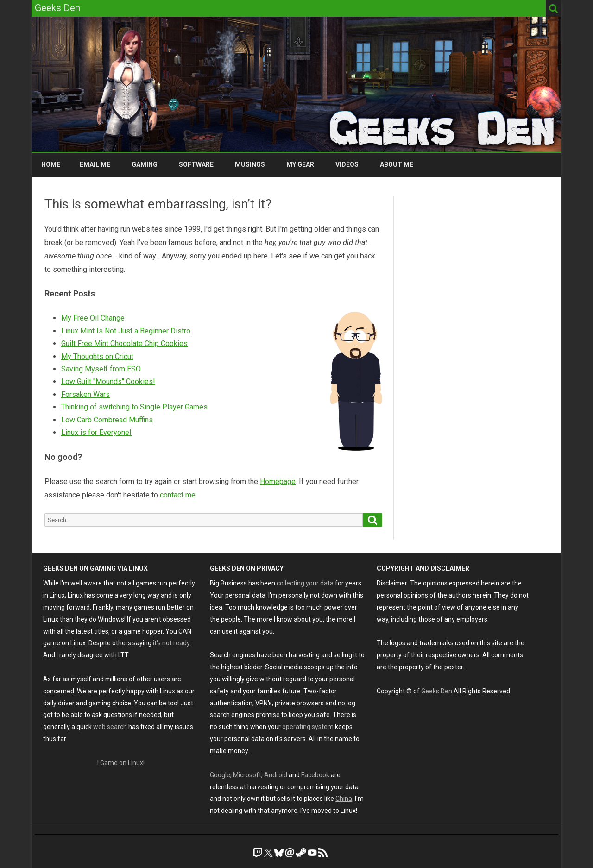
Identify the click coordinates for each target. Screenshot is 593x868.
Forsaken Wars (85, 394)
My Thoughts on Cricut (97, 356)
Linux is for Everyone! (96, 432)
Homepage (278, 481)
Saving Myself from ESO (101, 369)
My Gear (300, 164)
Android (276, 775)
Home (51, 164)
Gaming (145, 164)
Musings (250, 164)
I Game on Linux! (121, 763)
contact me (178, 495)
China (344, 799)
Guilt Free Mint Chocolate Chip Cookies (124, 343)
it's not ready (171, 643)
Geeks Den (437, 691)
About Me (397, 164)
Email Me (95, 164)
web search (110, 727)
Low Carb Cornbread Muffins (107, 420)
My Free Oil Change (93, 318)
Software (196, 164)
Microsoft (247, 775)
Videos (347, 164)
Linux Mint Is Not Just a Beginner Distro (126, 331)
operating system (308, 727)
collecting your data (305, 583)
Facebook (315, 775)
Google (220, 775)
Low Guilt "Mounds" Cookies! (108, 381)
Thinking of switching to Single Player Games (134, 407)
